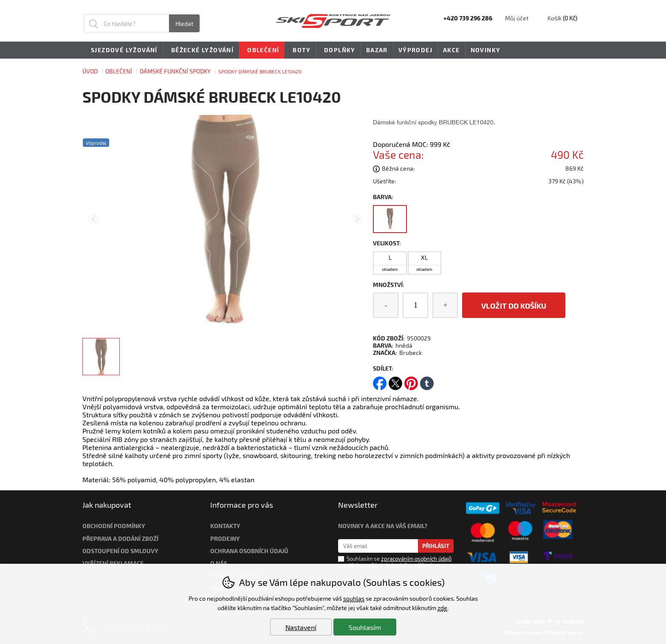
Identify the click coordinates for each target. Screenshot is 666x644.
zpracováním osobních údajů (416, 559)
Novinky (486, 50)
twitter (395, 381)
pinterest (411, 381)
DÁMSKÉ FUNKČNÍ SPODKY (175, 71)
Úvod (90, 71)
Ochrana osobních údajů (249, 551)
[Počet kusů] (415, 305)
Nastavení (301, 627)
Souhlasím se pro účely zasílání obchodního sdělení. (395, 562)
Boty (300, 51)
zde (442, 608)
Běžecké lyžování (201, 51)
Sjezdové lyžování (123, 51)
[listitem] (101, 357)
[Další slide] (357, 219)
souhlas (354, 598)
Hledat (184, 24)
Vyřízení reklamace (113, 563)
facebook (380, 381)
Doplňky (338, 51)
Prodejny (225, 539)
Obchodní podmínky (114, 526)
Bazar (377, 50)
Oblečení (119, 71)
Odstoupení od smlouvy (120, 551)
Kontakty (225, 526)
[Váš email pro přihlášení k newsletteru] (378, 546)
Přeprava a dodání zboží (120, 539)
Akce (452, 50)
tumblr (427, 381)
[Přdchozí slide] (94, 219)
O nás (219, 563)
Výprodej (415, 50)
